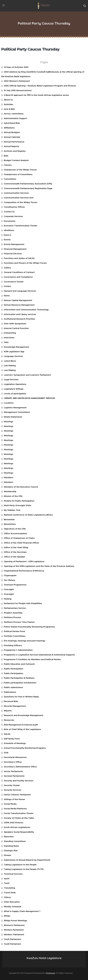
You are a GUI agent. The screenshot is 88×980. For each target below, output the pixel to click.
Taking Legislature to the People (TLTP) (24, 869)
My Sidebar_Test (12, 510)
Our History (10, 580)
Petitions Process (12, 617)
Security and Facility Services (19, 781)
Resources (9, 720)
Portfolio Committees (15, 636)
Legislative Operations (15, 384)
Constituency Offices (14, 207)
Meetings (9, 422)
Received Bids (11, 701)
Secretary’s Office (13, 762)
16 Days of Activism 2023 (16, 67)
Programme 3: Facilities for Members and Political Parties (32, 659)
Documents (10, 221)
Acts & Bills (9, 109)
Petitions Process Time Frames (19, 622)
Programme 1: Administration (18, 650)
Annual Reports (11, 146)
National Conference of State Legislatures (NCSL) (28, 515)
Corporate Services (13, 216)
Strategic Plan (11, 851)
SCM (6, 753)
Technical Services (13, 874)
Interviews (9, 338)
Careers (8, 165)
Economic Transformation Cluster (21, 226)
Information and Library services (20, 314)
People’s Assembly (13, 613)
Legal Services (11, 380)
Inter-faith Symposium (15, 324)
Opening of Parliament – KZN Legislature (24, 561)
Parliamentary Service (15, 608)
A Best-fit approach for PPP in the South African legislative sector (36, 95)
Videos (7, 897)
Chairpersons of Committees (18, 174)
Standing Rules (11, 846)
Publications (10, 692)
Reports (8, 711)
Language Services (13, 356)
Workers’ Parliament (14, 935)
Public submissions (13, 687)
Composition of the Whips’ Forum (21, 202)
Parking (8, 599)
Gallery (7, 268)
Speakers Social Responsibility (19, 832)
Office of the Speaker (15, 557)
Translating (10, 888)
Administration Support (15, 118)
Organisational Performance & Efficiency (24, 571)
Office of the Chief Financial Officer (22, 543)
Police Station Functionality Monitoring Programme (29, 627)
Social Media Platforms (15, 809)
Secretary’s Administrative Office (20, 767)
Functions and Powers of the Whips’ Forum (25, 263)
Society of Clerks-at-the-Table (19, 818)
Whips (7, 916)
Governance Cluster (14, 282)
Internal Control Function (16, 328)
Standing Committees (15, 841)
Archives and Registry (15, 151)
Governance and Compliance (18, 277)
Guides (7, 286)
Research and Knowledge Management (24, 715)
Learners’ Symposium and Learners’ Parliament (27, 375)
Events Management (14, 244)
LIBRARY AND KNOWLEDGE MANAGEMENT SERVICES (30, 398)
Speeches (9, 837)
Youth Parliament (12, 939)
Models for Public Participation (19, 501)
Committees (10, 179)
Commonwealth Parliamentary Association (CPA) (28, 184)
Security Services (13, 790)
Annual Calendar (12, 137)
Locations (9, 403)
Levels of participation (15, 394)
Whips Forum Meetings (15, 921)
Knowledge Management (16, 347)
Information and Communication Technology (26, 310)
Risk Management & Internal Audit (21, 725)
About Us (8, 100)
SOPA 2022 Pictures (14, 823)
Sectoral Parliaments (14, 776)
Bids (6, 156)
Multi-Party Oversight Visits (18, 505)
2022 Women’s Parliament (17, 81)
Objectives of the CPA (15, 529)
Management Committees (17, 412)
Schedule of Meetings (15, 743)
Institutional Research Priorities (19, 319)
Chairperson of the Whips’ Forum (20, 170)
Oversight (9, 589)
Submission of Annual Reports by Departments (27, 860)
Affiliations (9, 128)
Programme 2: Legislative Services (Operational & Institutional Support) (39, 655)
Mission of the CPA (13, 496)
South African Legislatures (17, 827)
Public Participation (14, 669)
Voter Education (12, 902)
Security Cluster (12, 785)
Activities (9, 104)
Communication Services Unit (19, 198)
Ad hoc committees (14, 114)
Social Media (10, 804)
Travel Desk (10, 893)
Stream (8, 855)
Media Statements (13, 417)
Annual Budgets (12, 132)
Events (7, 240)
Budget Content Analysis (16, 160)
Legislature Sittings (14, 389)
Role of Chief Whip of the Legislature (22, 729)
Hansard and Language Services (20, 291)
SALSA (7, 734)
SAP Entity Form (12, 739)
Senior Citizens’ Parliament (17, 795)
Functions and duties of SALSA (19, 258)
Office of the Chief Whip (16, 548)
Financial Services (13, 254)
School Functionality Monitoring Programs (25, 748)
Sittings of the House (14, 799)
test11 (7, 879)
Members (9, 478)
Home (7, 296)
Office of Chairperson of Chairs (19, 538)
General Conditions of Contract (19, 272)
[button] (85, 6)
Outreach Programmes (15, 585)
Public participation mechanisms (20, 683)
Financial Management (15, 249)
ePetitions (9, 230)
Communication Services (16, 193)
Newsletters (10, 524)
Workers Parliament (14, 930)
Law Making (10, 366)
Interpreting (10, 333)
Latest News (10, 361)
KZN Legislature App (14, 352)
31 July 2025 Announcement (18, 90)
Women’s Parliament (14, 925)
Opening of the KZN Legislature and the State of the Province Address (39, 566)
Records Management (15, 706)
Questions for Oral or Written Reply (21, 697)
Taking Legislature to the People (20, 865)
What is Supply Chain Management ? (22, 911)
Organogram (10, 575)
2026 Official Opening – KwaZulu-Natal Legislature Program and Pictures (40, 86)
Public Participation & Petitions (19, 678)
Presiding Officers (13, 645)
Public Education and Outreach (19, 664)
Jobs (6, 342)
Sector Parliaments (13, 771)
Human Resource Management (19, 305)
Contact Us (9, 212)
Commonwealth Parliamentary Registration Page (28, 188)
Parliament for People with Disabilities (23, 603)
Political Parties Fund (14, 631)
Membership (10, 491)
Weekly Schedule (13, 907)
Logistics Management (15, 408)
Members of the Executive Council (21, 487)
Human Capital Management (18, 300)
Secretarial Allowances (15, 757)
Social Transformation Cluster (19, 813)
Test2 (7, 883)
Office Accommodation (15, 534)
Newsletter (9, 520)
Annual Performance (14, 142)
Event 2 (8, 235)
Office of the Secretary (15, 552)
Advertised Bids (12, 123)
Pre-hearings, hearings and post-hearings (25, 641)
